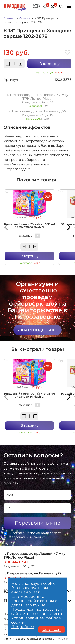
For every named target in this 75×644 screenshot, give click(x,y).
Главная (9, 18)
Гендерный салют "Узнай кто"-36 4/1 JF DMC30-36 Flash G (30, 226)
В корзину (49, 64)
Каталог (25, 18)
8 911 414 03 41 (16, 562)
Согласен (52, 629)
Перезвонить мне (38, 523)
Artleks (63, 639)
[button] (6, 227)
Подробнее (23, 627)
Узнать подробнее (38, 330)
